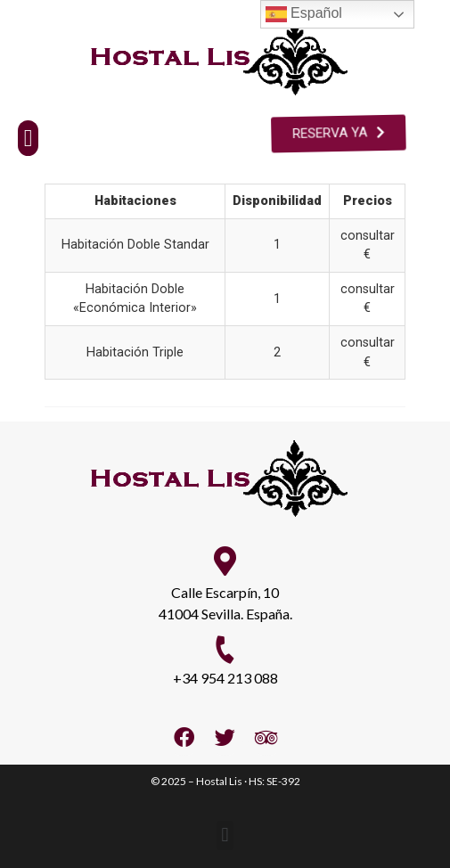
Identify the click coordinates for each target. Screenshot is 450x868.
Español (304, 14)
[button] (28, 139)
